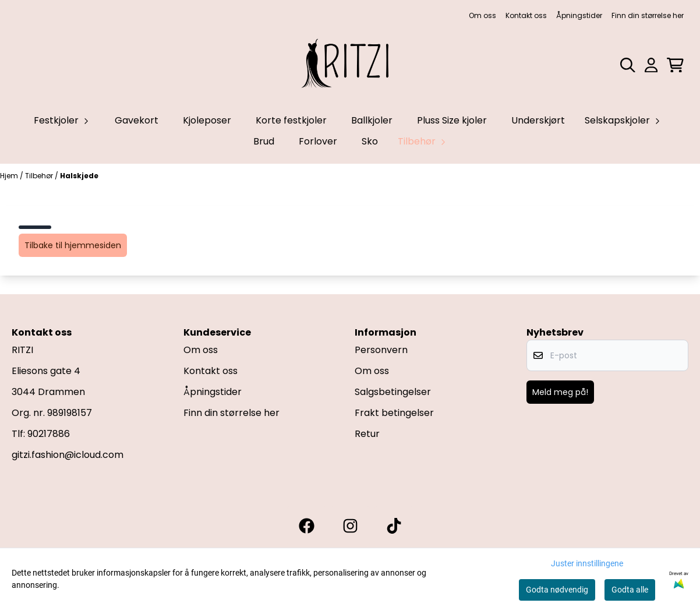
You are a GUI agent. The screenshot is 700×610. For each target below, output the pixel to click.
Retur (367, 434)
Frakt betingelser (394, 413)
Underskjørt (538, 120)
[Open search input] (628, 65)
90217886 (49, 434)
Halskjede (79, 176)
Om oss (482, 15)
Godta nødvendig (557, 590)
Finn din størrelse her (648, 15)
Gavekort (137, 120)
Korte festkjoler (291, 120)
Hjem (10, 176)
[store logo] (350, 65)
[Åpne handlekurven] (675, 65)
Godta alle (630, 590)
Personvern (381, 350)
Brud (264, 141)
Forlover (318, 141)
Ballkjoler (372, 120)
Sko (370, 141)
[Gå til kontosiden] (651, 65)
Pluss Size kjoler (452, 120)
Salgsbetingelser (393, 392)
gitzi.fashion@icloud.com (68, 455)
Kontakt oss (526, 15)
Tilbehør (40, 176)
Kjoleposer (207, 120)
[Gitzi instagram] (350, 526)
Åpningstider (579, 15)
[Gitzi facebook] (307, 526)
